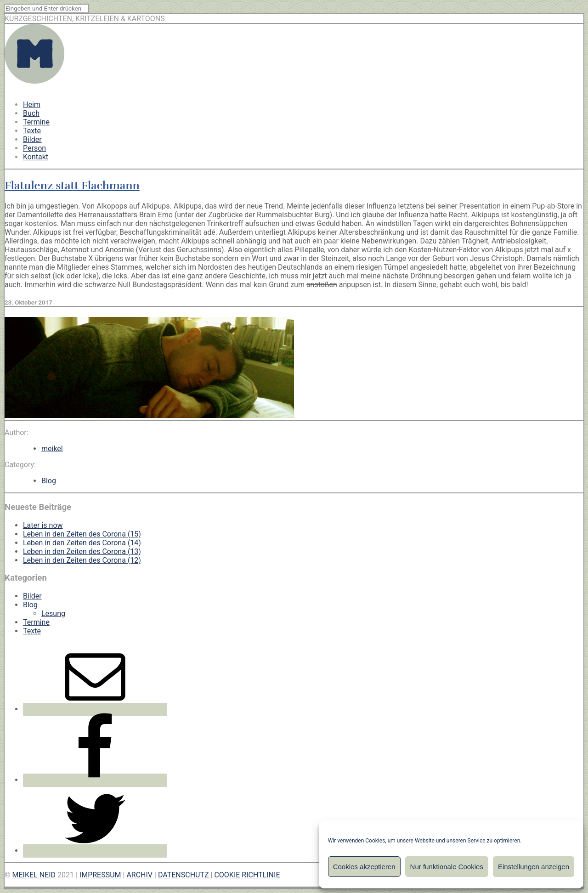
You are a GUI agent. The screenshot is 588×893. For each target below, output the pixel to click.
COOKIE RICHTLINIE (247, 875)
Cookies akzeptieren (364, 867)
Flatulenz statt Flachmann (72, 186)
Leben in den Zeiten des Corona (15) (82, 534)
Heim (32, 105)
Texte (32, 131)
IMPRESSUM (100, 875)
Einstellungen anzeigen (534, 867)
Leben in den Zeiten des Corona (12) (82, 560)
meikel (52, 449)
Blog (49, 481)
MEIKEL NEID (34, 875)
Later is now (43, 525)
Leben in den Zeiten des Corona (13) (82, 551)
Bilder (32, 139)
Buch (31, 113)
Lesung (53, 613)
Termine (36, 122)
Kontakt (36, 157)
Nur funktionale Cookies (447, 867)
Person (34, 148)
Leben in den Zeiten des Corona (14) (82, 543)
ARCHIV (139, 875)
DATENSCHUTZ (184, 875)
